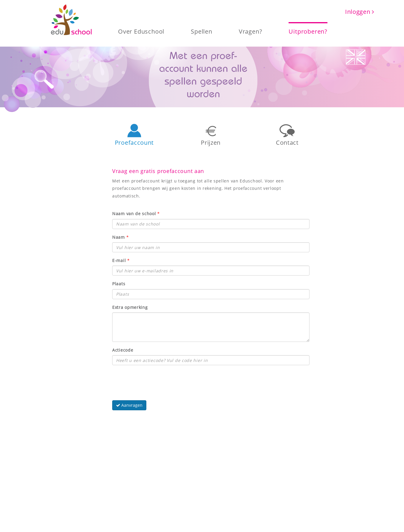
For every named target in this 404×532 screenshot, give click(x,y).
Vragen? (251, 31)
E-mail (119, 260)
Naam (119, 237)
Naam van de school (134, 214)
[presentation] (157, 381)
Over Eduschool (141, 31)
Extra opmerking (130, 307)
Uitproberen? (308, 31)
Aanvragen (129, 405)
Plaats (119, 284)
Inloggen (360, 12)
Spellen (202, 31)
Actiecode (123, 350)
